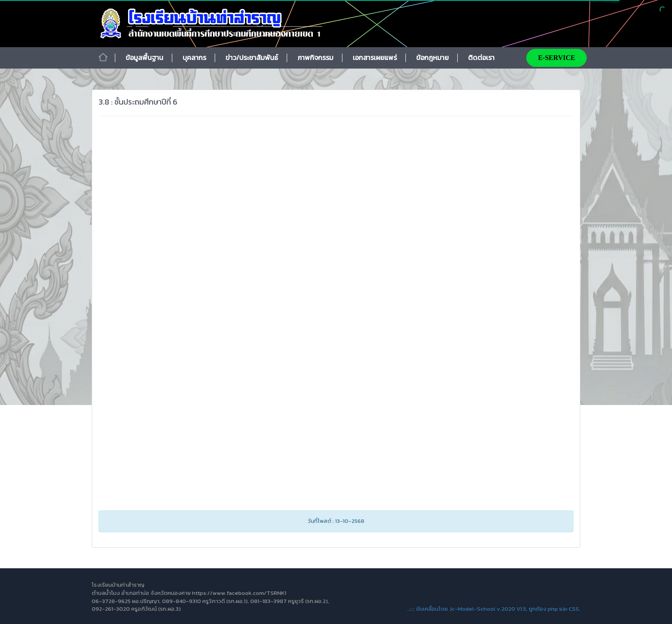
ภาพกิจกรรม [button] (315, 57)
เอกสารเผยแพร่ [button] (375, 57)
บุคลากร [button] (194, 57)
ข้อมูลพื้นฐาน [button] (144, 57)
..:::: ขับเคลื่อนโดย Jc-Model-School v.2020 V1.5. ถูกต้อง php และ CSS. (494, 609)
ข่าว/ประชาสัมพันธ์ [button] (252, 57)
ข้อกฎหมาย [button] (432, 57)
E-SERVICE (556, 58)
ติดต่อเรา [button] (481, 57)
